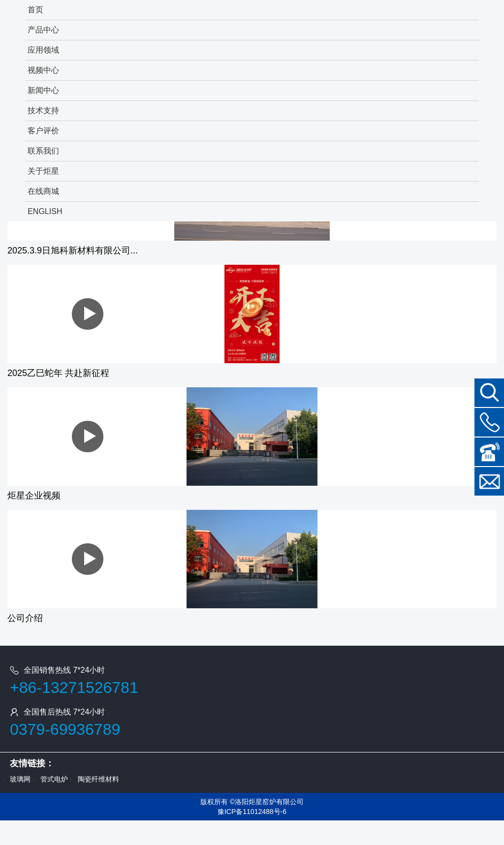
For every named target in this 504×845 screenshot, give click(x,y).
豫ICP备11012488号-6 (252, 812)
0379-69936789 (65, 729)
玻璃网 (20, 779)
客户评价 (43, 131)
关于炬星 (43, 171)
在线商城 (43, 191)
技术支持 (43, 110)
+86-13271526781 (74, 688)
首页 (35, 10)
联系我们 (43, 151)
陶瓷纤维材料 (98, 779)
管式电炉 (54, 779)
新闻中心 (43, 90)
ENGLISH (45, 211)
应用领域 (43, 50)
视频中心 (43, 70)
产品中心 (43, 30)
